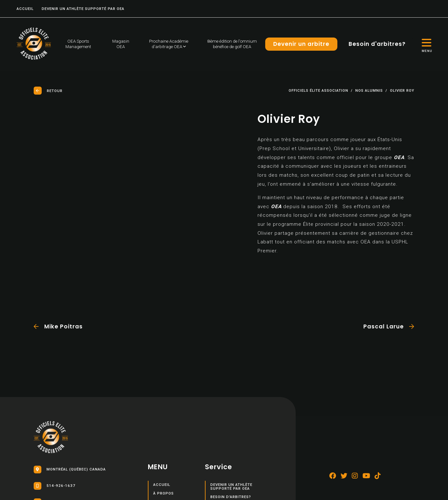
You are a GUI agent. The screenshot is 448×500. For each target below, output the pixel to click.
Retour (48, 91)
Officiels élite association (318, 91)
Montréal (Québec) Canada (70, 470)
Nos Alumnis (369, 91)
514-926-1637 (55, 486)
